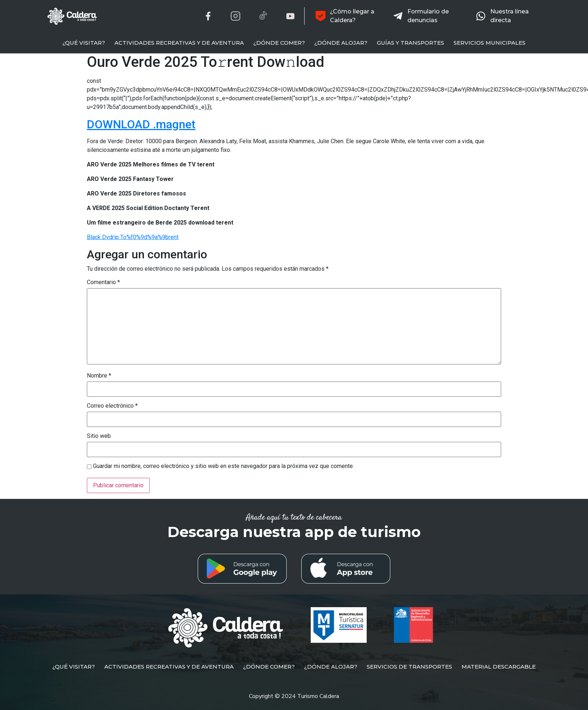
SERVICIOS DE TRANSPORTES (409, 667)
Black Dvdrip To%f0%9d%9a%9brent (133, 237)
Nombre (99, 376)
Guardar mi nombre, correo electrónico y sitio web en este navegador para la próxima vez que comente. (223, 466)
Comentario (103, 282)
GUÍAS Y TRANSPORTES (410, 43)
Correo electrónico (112, 406)
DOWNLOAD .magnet (141, 124)
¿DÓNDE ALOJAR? (341, 43)
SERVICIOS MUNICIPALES (490, 43)
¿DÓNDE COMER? (279, 43)
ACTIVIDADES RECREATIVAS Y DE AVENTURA (179, 43)
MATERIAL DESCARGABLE (499, 667)
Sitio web (99, 436)
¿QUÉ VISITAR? (84, 43)
